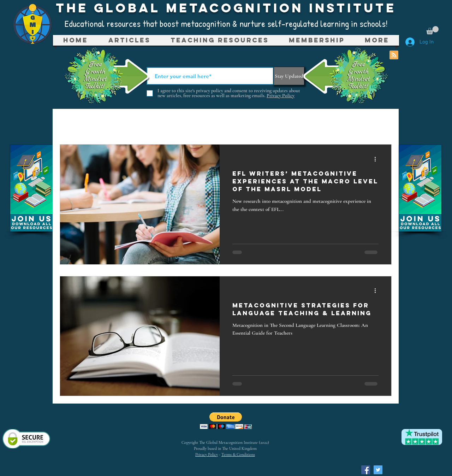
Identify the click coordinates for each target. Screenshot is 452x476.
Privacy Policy (207, 454)
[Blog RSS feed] (394, 55)
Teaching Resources (237, 123)
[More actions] (377, 159)
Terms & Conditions (238, 454)
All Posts (80, 123)
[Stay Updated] (289, 76)
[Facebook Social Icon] (366, 470)
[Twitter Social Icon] (378, 470)
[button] (432, 30)
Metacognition (147, 123)
